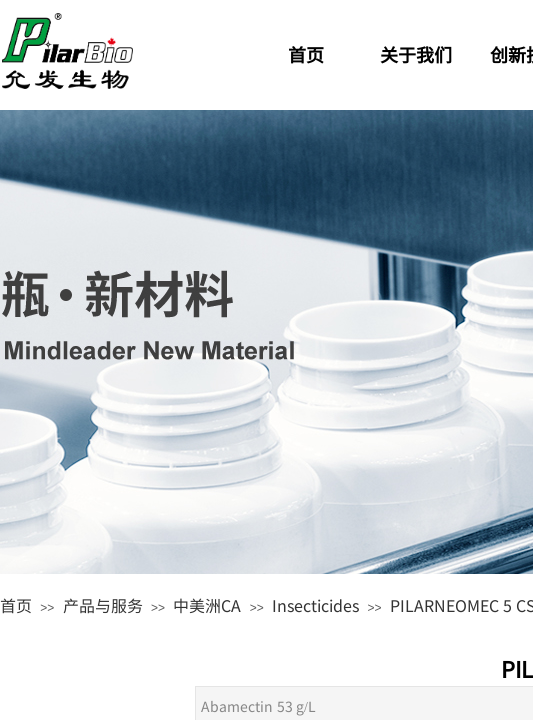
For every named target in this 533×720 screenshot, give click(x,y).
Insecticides (315, 605)
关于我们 (416, 54)
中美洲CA (207, 605)
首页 (16, 605)
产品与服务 (103, 605)
